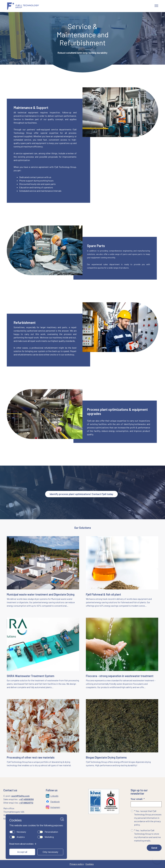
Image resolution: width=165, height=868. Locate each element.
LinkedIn (54, 796)
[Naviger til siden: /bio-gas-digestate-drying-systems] (122, 735)
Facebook (55, 801)
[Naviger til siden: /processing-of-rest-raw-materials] (43, 733)
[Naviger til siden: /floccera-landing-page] (122, 653)
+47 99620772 (26, 803)
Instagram (55, 807)
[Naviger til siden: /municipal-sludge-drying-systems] (43, 572)
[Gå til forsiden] (26, 6)
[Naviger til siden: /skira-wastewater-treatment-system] (43, 653)
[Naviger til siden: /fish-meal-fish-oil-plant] (122, 572)
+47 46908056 (26, 799)
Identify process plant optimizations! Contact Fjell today (81, 494)
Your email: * (146, 802)
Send (154, 848)
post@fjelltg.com (21, 796)
